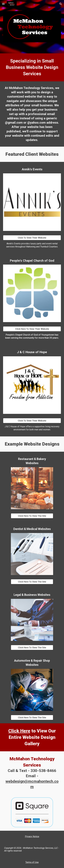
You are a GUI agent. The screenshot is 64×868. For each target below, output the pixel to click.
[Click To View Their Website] (32, 238)
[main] (32, 67)
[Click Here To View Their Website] (32, 329)
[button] (3, 4)
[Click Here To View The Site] (32, 516)
